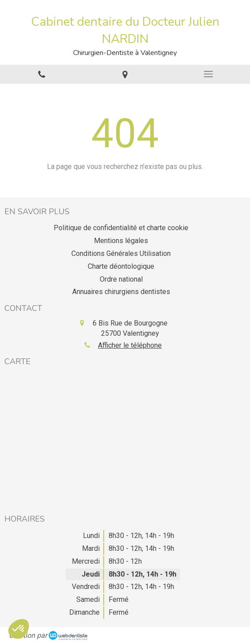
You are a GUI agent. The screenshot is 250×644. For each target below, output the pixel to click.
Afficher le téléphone (130, 345)
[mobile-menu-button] (208, 74)
